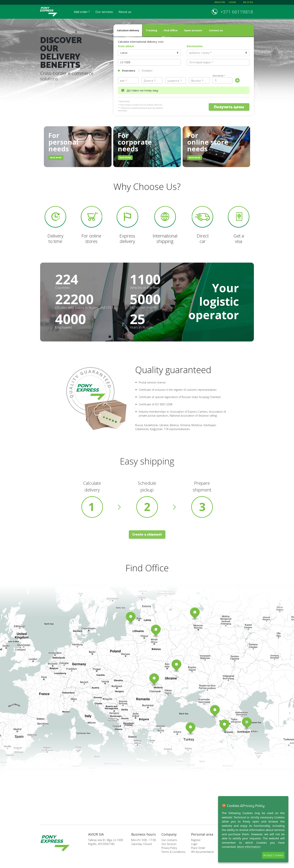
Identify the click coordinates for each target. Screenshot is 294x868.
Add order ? (82, 12)
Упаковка (128, 71)
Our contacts (169, 840)
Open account (193, 30)
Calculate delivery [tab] (128, 30)
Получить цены (229, 107)
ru (252, 2)
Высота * (197, 81)
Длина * (150, 81)
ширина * (174, 81)
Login (194, 844)
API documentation (203, 852)
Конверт (147, 71)
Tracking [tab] (151, 30)
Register (196, 840)
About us (125, 12)
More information (249, 847)
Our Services (169, 844)
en (245, 2)
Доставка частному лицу (142, 90)
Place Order (198, 848)
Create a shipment (147, 534)
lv (248, 2)
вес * (123, 81)
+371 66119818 (237, 12)
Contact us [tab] (216, 30)
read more (56, 158)
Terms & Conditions (173, 852)
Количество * (219, 76)
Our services (104, 12)
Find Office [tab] (171, 30)
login (232, 2)
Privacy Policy (169, 848)
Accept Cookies (273, 855)
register (220, 2)
